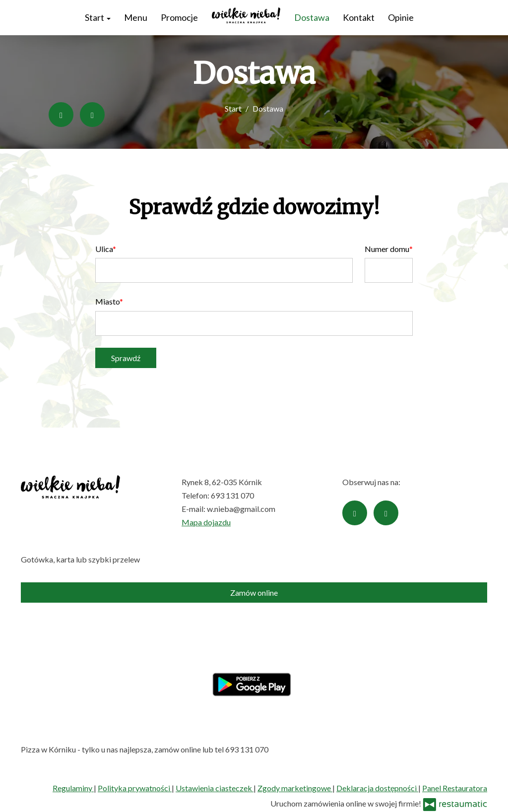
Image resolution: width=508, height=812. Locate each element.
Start (98, 17)
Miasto (107, 301)
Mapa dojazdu (206, 522)
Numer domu (387, 249)
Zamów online (254, 593)
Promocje (179, 17)
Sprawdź (126, 358)
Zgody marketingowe (295, 788)
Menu (136, 17)
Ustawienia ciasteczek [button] (215, 788)
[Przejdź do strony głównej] (246, 15)
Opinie (401, 17)
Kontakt (359, 17)
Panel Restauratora (455, 788)
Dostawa (312, 17)
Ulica (104, 249)
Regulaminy (73, 788)
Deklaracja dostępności (377, 788)
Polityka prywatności (135, 788)
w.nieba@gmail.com (241, 509)
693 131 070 (232, 495)
